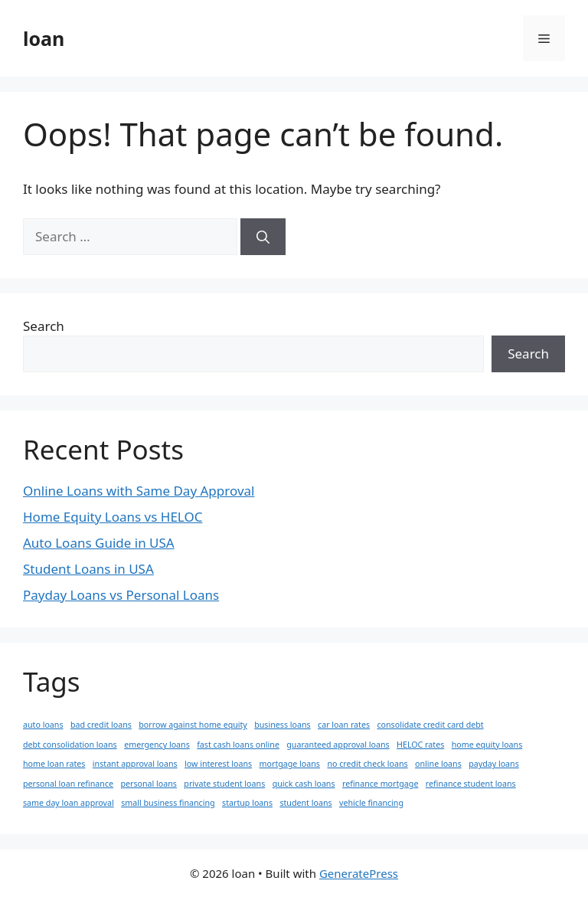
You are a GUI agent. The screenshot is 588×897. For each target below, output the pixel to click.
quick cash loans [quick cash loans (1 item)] (304, 784)
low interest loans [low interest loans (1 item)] (218, 764)
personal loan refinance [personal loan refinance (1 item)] (68, 784)
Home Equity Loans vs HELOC (113, 517)
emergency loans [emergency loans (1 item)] (157, 745)
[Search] (263, 237)
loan (44, 38)
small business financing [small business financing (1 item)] (168, 803)
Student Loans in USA (88, 569)
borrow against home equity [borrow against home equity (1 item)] (193, 725)
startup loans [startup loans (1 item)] (247, 803)
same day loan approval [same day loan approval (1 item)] (69, 803)
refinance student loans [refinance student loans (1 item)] (471, 784)
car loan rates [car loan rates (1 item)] (344, 725)
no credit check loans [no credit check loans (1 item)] (367, 764)
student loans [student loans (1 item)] (305, 803)
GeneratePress (359, 873)
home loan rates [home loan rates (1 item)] (54, 764)
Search (44, 326)
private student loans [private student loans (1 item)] (224, 784)
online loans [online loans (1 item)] (438, 764)
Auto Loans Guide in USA (99, 543)
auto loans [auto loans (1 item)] (43, 725)
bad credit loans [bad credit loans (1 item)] (101, 725)
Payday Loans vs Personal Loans (121, 595)
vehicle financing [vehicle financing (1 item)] (371, 803)
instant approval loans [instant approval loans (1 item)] (135, 764)
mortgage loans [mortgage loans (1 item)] (290, 764)
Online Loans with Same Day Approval (139, 491)
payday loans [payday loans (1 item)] (494, 764)
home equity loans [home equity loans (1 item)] (487, 745)
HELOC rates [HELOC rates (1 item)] (420, 745)
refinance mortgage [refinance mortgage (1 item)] (380, 784)
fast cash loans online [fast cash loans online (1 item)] (238, 745)
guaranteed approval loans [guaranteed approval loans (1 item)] (338, 745)
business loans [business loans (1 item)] (282, 725)
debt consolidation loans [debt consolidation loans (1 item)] (70, 745)
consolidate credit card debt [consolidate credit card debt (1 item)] (430, 725)
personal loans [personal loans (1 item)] (148, 784)
